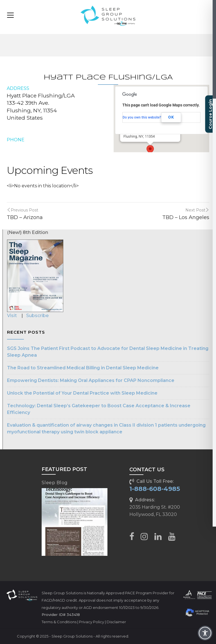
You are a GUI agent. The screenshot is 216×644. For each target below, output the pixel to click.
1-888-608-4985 (155, 489)
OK (171, 117)
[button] (150, 150)
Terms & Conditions (59, 622)
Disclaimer (116, 622)
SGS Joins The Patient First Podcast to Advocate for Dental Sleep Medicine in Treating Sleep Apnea (108, 352)
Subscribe (37, 316)
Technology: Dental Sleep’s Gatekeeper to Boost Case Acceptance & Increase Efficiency (99, 409)
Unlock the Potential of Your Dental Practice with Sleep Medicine (82, 393)
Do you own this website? (142, 117)
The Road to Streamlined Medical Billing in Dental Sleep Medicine (83, 368)
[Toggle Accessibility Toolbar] (205, 633)
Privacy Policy (92, 622)
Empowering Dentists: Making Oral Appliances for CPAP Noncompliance (91, 380)
